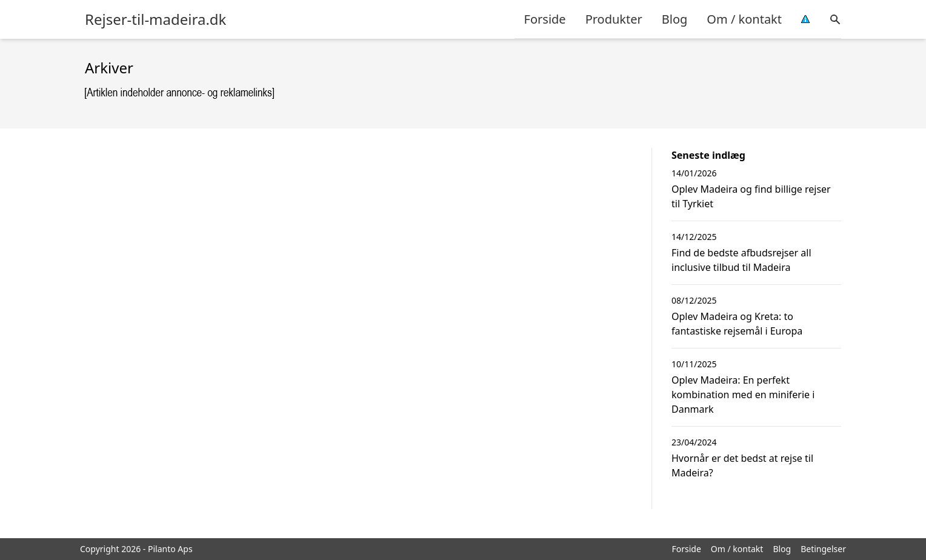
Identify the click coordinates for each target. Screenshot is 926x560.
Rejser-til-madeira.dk (155, 19)
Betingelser (823, 549)
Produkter (614, 19)
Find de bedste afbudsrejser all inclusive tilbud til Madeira (741, 260)
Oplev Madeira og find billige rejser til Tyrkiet (751, 196)
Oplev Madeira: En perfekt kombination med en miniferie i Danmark (743, 395)
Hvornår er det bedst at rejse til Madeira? (742, 465)
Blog (675, 19)
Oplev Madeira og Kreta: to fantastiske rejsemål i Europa (737, 324)
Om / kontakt (744, 19)
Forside (545, 19)
